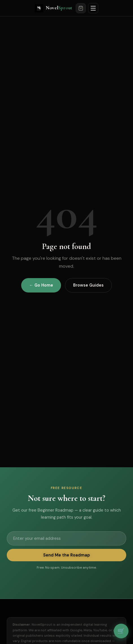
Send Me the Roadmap (66, 555)
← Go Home (41, 285)
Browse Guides (88, 285)
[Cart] (81, 8)
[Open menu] (93, 8)
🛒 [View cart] (121, 631)
